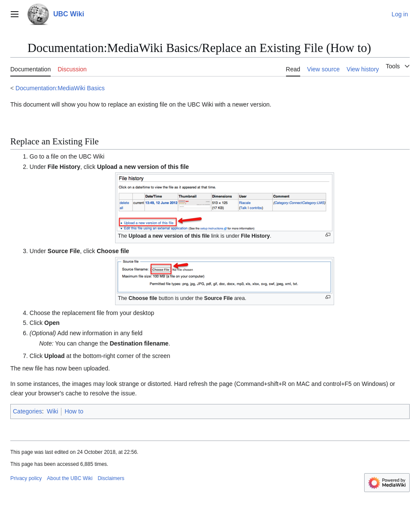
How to (74, 411)
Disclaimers (111, 478)
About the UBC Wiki (70, 478)
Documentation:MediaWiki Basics (60, 88)
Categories (27, 411)
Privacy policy (26, 478)
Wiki (52, 411)
